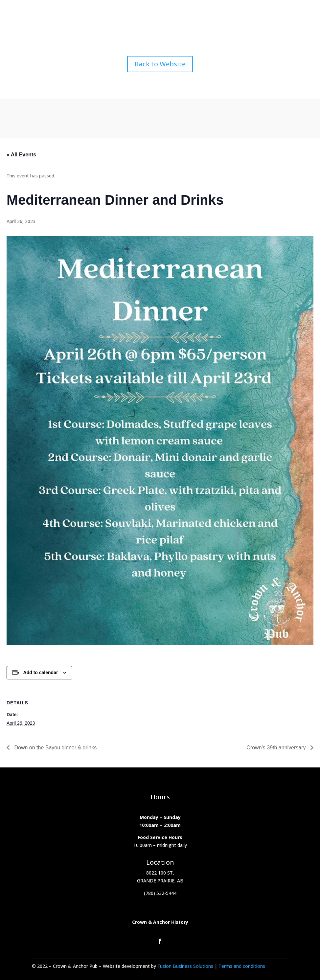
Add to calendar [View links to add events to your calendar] (41, 672)
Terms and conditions (242, 966)
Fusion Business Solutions (186, 966)
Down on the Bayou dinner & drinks (55, 748)
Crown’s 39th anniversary (277, 748)
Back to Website (160, 64)
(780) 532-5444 (160, 893)
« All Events (21, 155)
